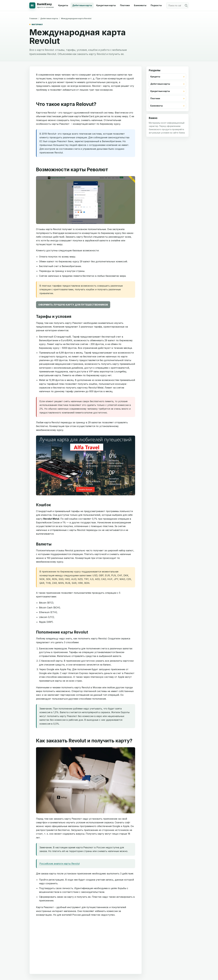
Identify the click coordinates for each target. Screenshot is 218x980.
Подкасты (156, 5)
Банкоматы (140, 5)
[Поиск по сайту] (178, 5)
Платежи (125, 5)
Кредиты (63, 5)
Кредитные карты (106, 5)
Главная (33, 18)
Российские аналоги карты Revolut (60, 864)
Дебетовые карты (82, 5)
